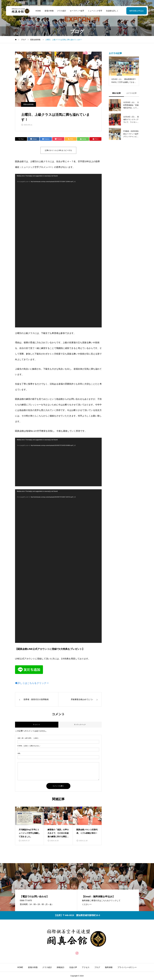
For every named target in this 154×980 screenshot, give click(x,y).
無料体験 (109, 967)
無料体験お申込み (137, 11)
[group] (29, 826)
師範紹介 (61, 967)
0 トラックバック (80, 725)
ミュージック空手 (95, 11)
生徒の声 (73, 967)
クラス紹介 (62, 11)
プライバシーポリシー (127, 967)
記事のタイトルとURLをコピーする (58, 150)
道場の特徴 (49, 11)
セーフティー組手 (77, 11)
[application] (58, 251)
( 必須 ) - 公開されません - (29, 746)
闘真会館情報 (29, 104)
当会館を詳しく (112, 11)
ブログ (97, 967)
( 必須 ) (28, 738)
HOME (38, 11)
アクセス (86, 967)
